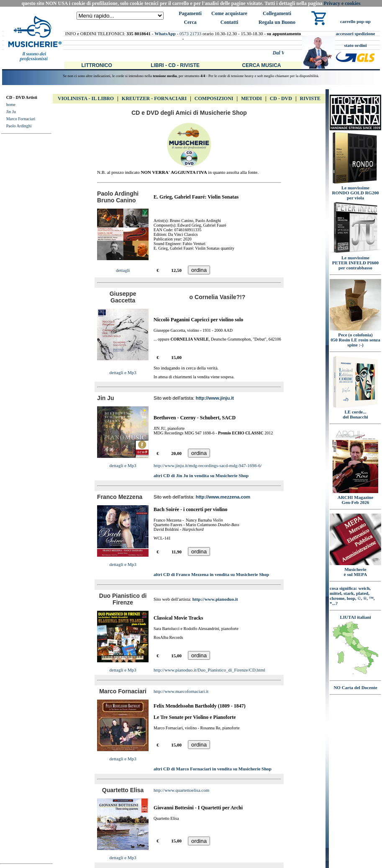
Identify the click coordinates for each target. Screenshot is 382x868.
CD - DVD (281, 98)
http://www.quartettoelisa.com (181, 790)
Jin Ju (11, 112)
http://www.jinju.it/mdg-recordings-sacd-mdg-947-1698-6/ (208, 465)
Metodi (251, 98)
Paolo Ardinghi (19, 126)
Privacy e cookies (342, 3)
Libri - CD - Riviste (175, 65)
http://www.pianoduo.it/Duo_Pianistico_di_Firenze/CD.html (209, 670)
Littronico (97, 65)
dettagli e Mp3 (123, 372)
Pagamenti (190, 13)
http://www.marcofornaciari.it (181, 691)
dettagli (123, 270)
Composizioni (214, 98)
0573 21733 (190, 34)
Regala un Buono (277, 22)
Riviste (310, 98)
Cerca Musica (262, 65)
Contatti (229, 22)
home (11, 105)
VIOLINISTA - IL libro (86, 98)
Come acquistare (229, 13)
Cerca (190, 22)
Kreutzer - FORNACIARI (154, 98)
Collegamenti (277, 13)
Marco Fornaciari (21, 119)
